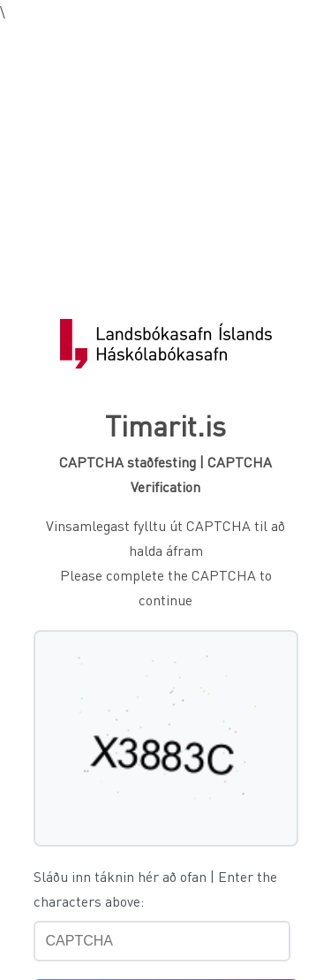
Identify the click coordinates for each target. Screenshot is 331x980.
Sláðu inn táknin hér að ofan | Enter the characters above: (155, 889)
